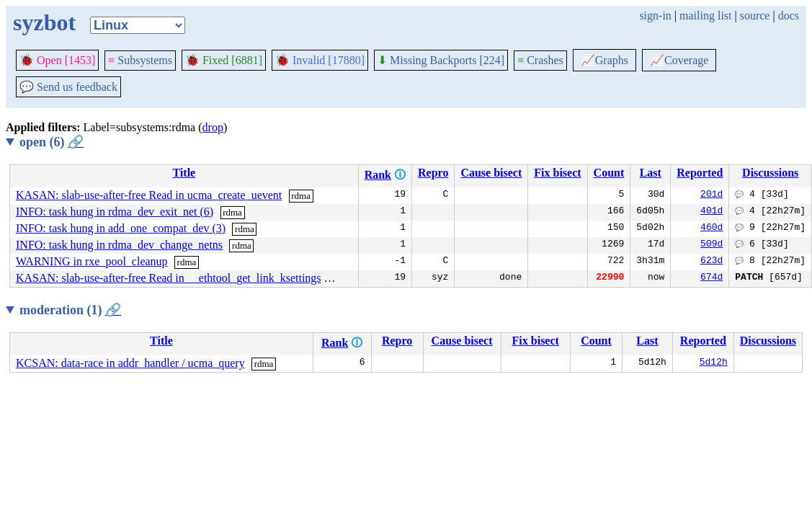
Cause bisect (491, 173)
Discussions (770, 173)
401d (711, 212)
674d (711, 278)
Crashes (540, 60)
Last (651, 173)
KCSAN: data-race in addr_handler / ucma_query (130, 363)
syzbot (44, 22)
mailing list (705, 15)
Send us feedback (68, 87)
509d (711, 245)
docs (789, 15)
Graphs (604, 60)
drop (213, 127)
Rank (378, 175)
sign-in (655, 15)
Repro (433, 173)
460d (711, 229)
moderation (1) (70, 310)
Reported (700, 173)
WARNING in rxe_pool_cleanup (92, 261)
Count (609, 173)
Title (184, 173)
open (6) (52, 142)
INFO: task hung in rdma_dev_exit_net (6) (115, 212)
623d (711, 262)
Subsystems (140, 60)
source (755, 15)
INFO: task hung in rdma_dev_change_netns (119, 245)
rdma (301, 196)
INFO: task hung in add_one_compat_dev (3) (121, 228)
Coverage (679, 60)
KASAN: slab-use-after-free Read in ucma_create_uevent (149, 195)
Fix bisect (557, 173)
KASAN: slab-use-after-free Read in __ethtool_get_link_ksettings (169, 278)
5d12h (714, 363)
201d (711, 195)
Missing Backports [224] (441, 60)
